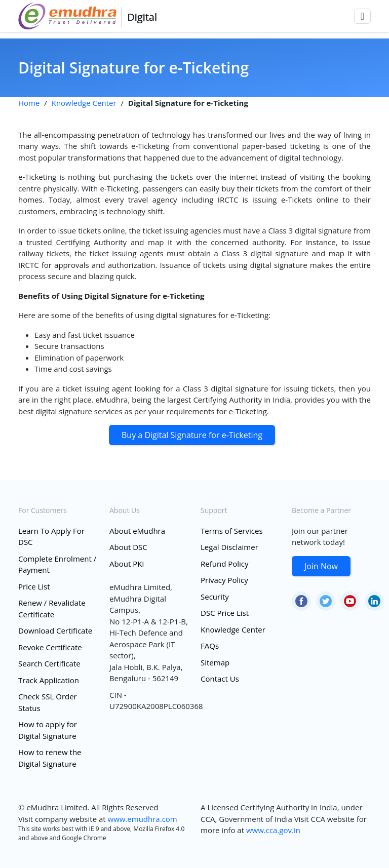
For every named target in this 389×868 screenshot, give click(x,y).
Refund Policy (225, 564)
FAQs (210, 646)
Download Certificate (55, 630)
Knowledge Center (84, 103)
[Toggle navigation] (362, 16)
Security (215, 597)
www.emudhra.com (143, 819)
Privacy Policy (224, 580)
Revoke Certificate (50, 647)
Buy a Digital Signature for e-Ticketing (192, 435)
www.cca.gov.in (273, 830)
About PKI (127, 564)
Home (29, 103)
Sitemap (215, 662)
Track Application (49, 680)
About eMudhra (137, 531)
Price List (34, 586)
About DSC (128, 547)
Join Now (321, 566)
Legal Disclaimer (229, 547)
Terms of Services (232, 531)
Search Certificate (49, 663)
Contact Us (220, 679)
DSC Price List (225, 613)
